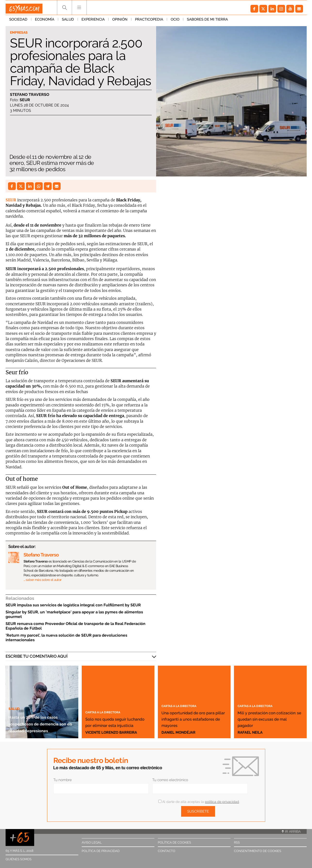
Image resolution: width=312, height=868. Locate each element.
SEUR (11, 200)
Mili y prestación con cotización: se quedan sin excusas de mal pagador (269, 715)
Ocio (175, 22)
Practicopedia (149, 22)
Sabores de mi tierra (207, 22)
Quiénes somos (19, 859)
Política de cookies (174, 842)
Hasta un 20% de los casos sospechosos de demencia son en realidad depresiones (41, 716)
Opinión (120, 22)
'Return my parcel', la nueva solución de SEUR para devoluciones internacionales (66, 638)
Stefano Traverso (30, 95)
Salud (68, 22)
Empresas (21, 33)
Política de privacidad (101, 851)
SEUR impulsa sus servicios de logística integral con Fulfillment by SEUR (73, 605)
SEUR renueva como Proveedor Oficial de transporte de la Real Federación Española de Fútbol (76, 626)
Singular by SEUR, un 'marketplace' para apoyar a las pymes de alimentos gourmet (74, 614)
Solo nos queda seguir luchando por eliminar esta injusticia (117, 718)
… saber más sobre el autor (43, 580)
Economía (45, 22)
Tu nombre (63, 780)
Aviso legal (92, 842)
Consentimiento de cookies (258, 851)
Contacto (167, 851)
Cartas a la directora (110, 705)
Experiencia (93, 22)
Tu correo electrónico (170, 780)
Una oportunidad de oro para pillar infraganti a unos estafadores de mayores (191, 712)
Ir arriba (291, 831)
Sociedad (18, 22)
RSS (237, 842)
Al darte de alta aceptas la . (199, 802)
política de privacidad (222, 802)
